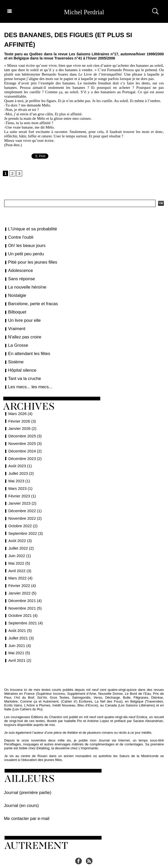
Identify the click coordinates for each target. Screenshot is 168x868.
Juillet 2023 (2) (20, 462)
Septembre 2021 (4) (25, 612)
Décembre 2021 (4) (24, 589)
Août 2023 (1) (19, 455)
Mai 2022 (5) (19, 552)
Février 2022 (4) (21, 574)
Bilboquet (16, 306)
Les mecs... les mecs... (27, 376)
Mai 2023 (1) (19, 470)
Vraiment (15, 322)
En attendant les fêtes (26, 345)
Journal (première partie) (22, 781)
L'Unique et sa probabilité (29, 230)
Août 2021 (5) (19, 619)
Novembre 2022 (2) (24, 507)
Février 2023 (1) (21, 485)
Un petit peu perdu (23, 253)
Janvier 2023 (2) (21, 492)
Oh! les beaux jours (24, 245)
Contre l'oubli (19, 237)
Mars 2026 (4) (20, 402)
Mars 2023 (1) (20, 477)
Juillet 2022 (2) (20, 537)
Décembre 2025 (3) (24, 425)
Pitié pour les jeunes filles (29, 260)
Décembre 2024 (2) (24, 440)
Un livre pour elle (22, 314)
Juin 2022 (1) (19, 544)
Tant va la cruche (22, 368)
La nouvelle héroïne (24, 283)
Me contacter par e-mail (22, 804)
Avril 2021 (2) (19, 649)
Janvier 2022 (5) (21, 582)
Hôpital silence (20, 360)
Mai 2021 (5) (19, 642)
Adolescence (18, 268)
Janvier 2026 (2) (21, 417)
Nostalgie (16, 291)
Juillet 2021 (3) (20, 627)
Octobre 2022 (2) (22, 515)
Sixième (15, 353)
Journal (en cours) (18, 792)
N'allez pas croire (22, 330)
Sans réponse (19, 276)
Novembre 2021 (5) (24, 597)
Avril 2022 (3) (19, 559)
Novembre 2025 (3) (24, 432)
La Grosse (17, 337)
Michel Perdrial (84, 11)
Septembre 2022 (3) (25, 522)
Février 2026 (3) (21, 410)
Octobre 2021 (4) (22, 604)
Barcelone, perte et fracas (29, 299)
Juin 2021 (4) (19, 634)
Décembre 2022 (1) (24, 499)
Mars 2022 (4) (20, 567)
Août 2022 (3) (19, 529)
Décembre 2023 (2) (24, 447)
